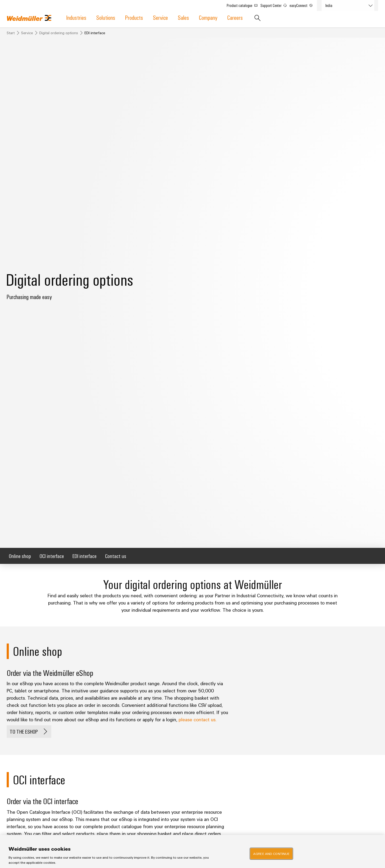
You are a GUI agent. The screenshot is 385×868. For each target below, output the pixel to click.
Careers (235, 17)
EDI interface (84, 556)
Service (160, 17)
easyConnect (303, 4)
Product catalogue (245, 4)
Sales (183, 17)
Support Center (276, 4)
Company (208, 17)
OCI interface (52, 556)
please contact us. (198, 719)
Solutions (106, 17)
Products (134, 17)
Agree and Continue (271, 854)
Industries (76, 17)
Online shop (20, 556)
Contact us (116, 556)
